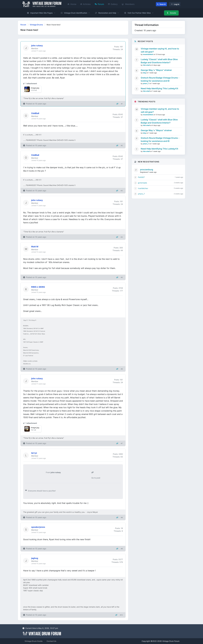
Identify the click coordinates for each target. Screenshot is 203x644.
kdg (145, 73)
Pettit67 (141, 177)
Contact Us (51, 641)
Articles (86, 4)
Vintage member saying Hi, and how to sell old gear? (160, 50)
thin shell (146, 65)
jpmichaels (142, 183)
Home (72, 4)
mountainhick (148, 54)
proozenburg (147, 170)
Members (128, 4)
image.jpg (35, 88)
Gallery (113, 4)
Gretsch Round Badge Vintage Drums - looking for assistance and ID (160, 79)
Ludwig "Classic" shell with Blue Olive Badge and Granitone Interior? (159, 61)
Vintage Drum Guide (34, 641)
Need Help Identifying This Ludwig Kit (159, 88)
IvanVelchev (143, 188)
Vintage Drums (36, 25)
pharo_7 (146, 83)
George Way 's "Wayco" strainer (156, 70)
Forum (99, 4)
